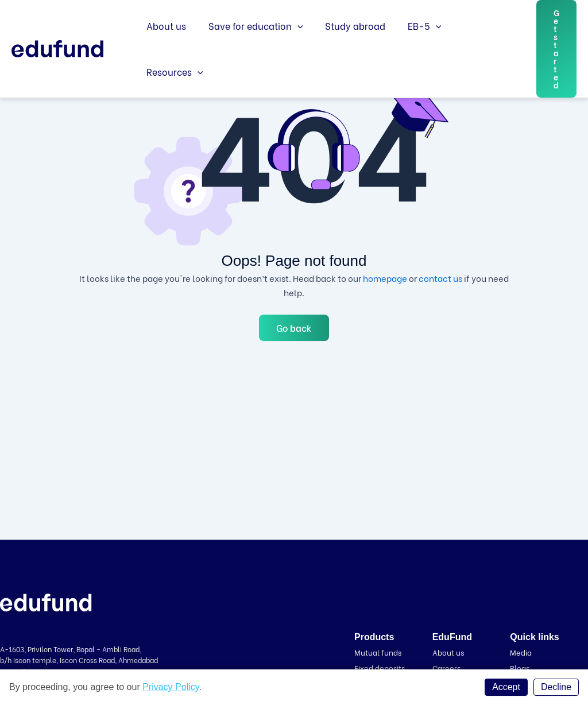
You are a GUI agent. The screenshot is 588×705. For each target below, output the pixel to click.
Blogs (520, 667)
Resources (475, 45)
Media (521, 652)
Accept (506, 687)
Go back (294, 328)
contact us (440, 278)
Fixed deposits (380, 667)
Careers (446, 667)
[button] (556, 45)
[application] (292, 45)
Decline (556, 687)
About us (165, 44)
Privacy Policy (171, 687)
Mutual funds (378, 652)
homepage (385, 278)
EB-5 (411, 45)
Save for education (250, 45)
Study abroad (346, 44)
